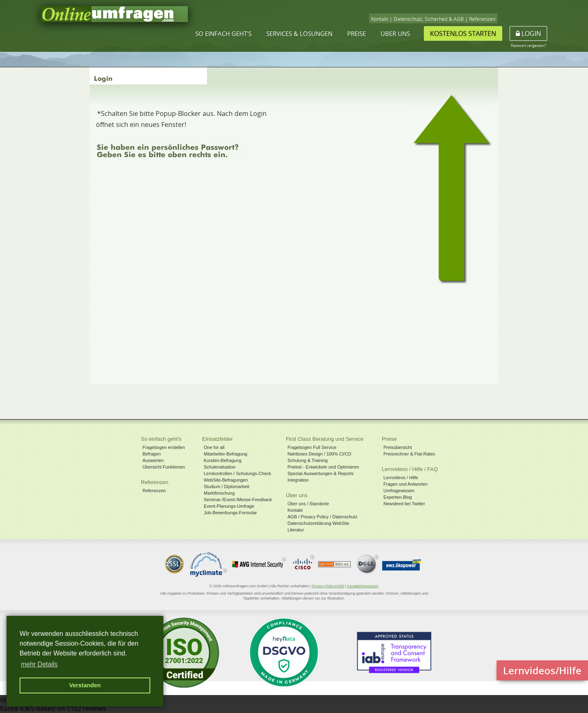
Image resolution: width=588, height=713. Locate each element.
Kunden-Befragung (223, 460)
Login (528, 33)
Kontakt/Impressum (363, 586)
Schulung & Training (307, 460)
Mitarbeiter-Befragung (225, 454)
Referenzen (482, 19)
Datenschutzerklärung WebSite (318, 523)
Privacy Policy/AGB (328, 586)
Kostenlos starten (463, 33)
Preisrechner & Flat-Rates (409, 454)
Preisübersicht (398, 447)
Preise (356, 33)
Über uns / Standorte (308, 504)
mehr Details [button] (39, 664)
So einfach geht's (223, 33)
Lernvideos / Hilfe (401, 478)
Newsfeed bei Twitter (404, 504)
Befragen (152, 454)
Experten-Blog (398, 497)
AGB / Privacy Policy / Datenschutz (322, 517)
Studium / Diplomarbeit (226, 486)
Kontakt (380, 19)
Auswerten (153, 460)
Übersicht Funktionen (164, 467)
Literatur (296, 530)
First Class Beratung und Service (325, 439)
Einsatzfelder (217, 439)
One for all (214, 447)
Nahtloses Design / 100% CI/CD (320, 454)
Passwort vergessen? (528, 46)
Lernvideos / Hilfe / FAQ (410, 469)
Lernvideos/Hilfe (542, 670)
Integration (298, 480)
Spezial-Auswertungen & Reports (321, 473)
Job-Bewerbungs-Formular (230, 513)
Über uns (395, 33)
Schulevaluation (220, 467)
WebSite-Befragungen (226, 480)
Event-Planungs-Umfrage (229, 506)
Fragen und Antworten (405, 484)
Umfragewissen (399, 491)
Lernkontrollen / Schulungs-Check (237, 473)
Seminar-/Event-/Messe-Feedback (238, 500)
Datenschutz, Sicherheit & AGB (429, 19)
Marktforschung (219, 493)
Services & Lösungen (299, 33)
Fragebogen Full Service (312, 447)
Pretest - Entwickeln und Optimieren (323, 467)
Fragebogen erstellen (164, 447)
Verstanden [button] (85, 685)
